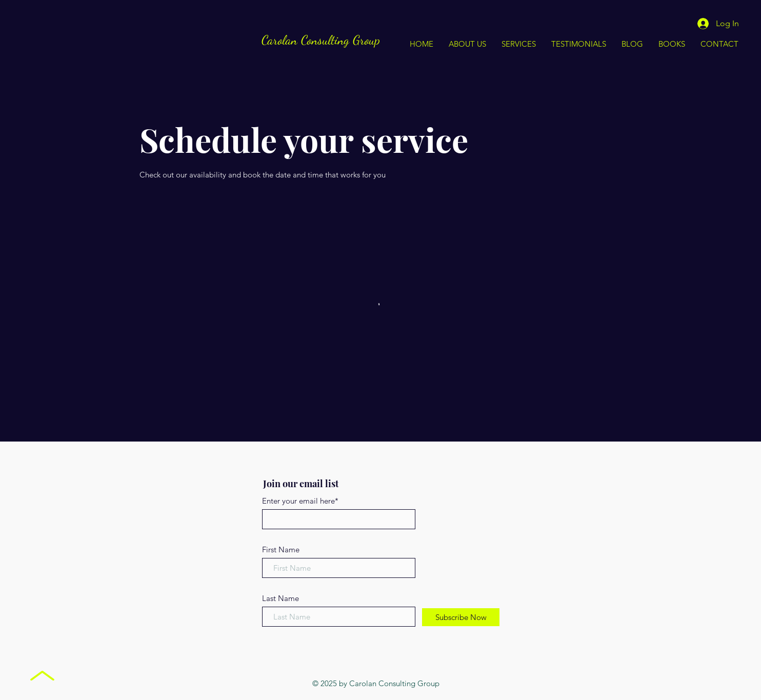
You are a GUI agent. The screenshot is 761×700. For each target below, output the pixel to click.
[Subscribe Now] (461, 617)
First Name (281, 549)
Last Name (281, 598)
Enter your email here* (300, 501)
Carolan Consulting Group (321, 40)
